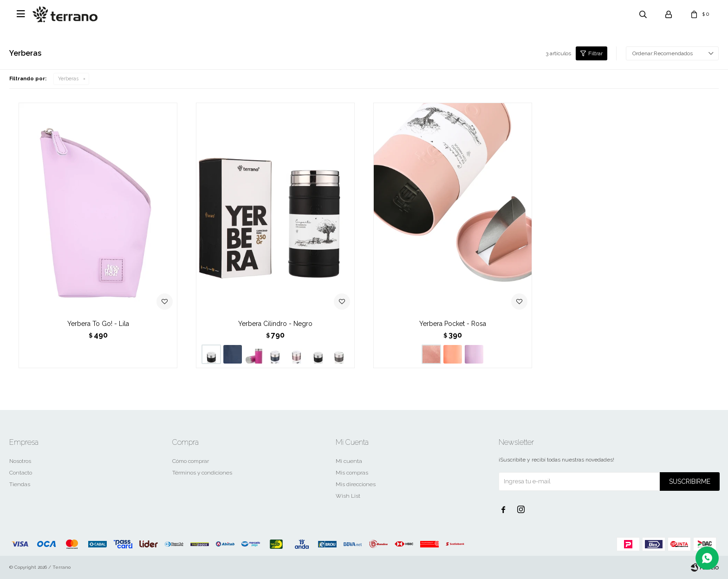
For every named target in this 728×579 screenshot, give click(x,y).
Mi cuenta (349, 461)
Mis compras (352, 473)
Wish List (348, 496)
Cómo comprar (191, 461)
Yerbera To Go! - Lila (98, 324)
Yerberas (68, 79)
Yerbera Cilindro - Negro (275, 324)
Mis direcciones (356, 484)
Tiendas (20, 484)
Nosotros (20, 461)
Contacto (21, 473)
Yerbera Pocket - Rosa (453, 324)
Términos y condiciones (202, 473)
